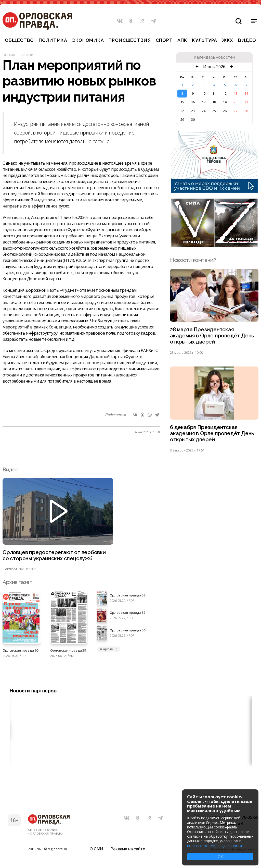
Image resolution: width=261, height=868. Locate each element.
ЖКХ (228, 40)
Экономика (88, 40)
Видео (247, 40)
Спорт (164, 40)
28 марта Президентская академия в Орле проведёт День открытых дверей (212, 336)
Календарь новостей (214, 57)
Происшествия (130, 40)
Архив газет (17, 584)
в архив (109, 651)
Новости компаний (193, 260)
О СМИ (96, 849)
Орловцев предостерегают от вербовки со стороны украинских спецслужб (55, 557)
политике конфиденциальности (214, 846)
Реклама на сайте (128, 849)
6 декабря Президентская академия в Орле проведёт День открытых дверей (212, 435)
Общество (19, 40)
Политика (53, 40)
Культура (205, 40)
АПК (182, 40)
